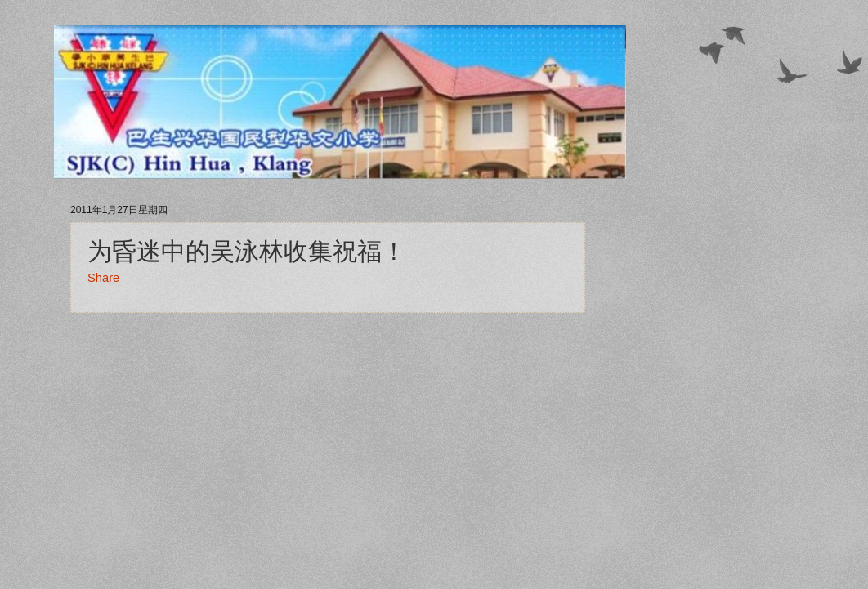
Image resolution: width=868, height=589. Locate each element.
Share (103, 278)
